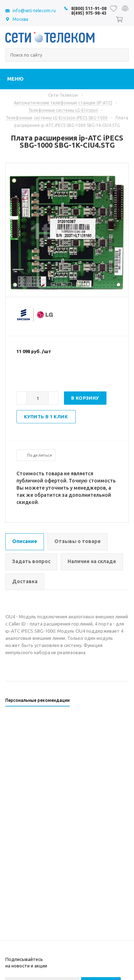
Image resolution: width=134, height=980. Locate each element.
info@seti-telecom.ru (34, 11)
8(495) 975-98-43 (89, 13)
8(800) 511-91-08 (89, 8)
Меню (15, 79)
